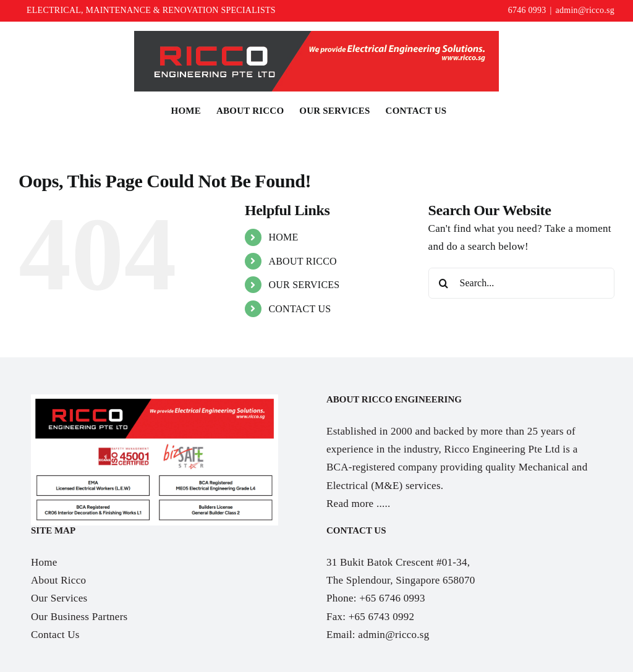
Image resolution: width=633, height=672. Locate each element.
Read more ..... (358, 504)
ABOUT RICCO (303, 261)
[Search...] (521, 283)
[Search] (444, 283)
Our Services (59, 598)
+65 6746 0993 (392, 598)
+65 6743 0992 (381, 617)
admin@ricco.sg (585, 10)
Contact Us (55, 635)
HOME (283, 237)
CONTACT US (300, 309)
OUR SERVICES (304, 285)
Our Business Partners (79, 617)
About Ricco (58, 580)
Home (44, 562)
